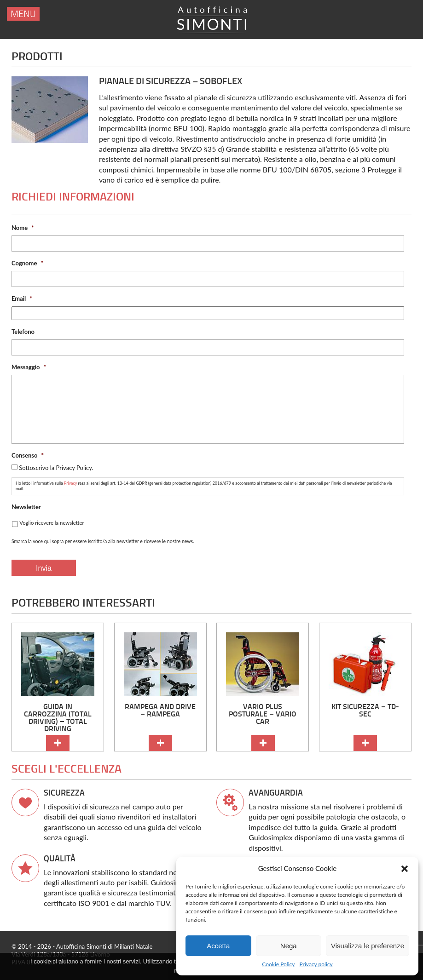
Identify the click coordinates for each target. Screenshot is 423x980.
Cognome (27, 263)
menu (23, 14)
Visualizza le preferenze (368, 946)
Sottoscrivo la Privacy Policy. (56, 468)
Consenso (28, 455)
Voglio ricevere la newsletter (52, 523)
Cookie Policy (278, 964)
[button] (405, 869)
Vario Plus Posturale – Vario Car (263, 714)
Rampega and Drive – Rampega (160, 710)
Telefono (23, 332)
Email (22, 298)
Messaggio (29, 367)
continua (58, 743)
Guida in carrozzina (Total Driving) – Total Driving (58, 718)
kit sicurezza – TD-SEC (365, 710)
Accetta (218, 946)
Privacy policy (316, 964)
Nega (289, 946)
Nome (23, 228)
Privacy (70, 483)
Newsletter (26, 507)
